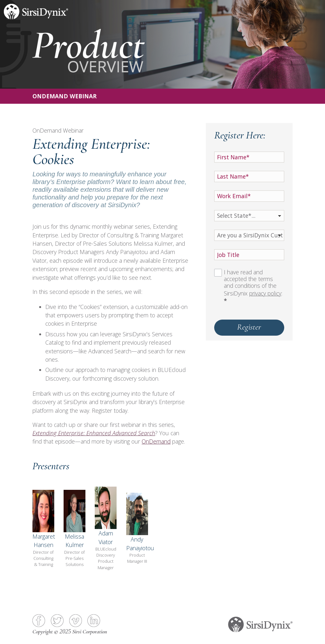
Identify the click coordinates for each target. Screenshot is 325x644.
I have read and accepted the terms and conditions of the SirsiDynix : (253, 287)
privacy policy (265, 293)
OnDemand (156, 441)
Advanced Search (110, 351)
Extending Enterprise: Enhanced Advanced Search (94, 433)
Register (249, 327)
